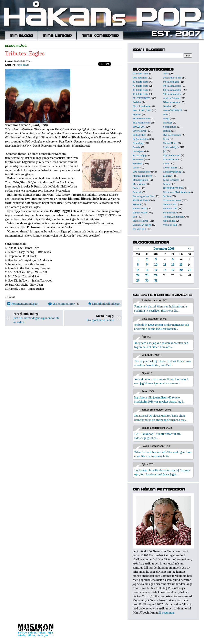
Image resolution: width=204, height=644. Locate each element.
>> (189, 249)
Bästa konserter (172, 102)
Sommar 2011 (170, 204)
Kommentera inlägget (23, 304)
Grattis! (137, 147)
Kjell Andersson (172, 155)
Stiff (135, 217)
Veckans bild (170, 225)
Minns (167, 184)
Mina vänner (140, 184)
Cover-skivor (139, 131)
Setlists (167, 196)
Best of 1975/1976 (172, 110)
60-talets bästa (171, 82)
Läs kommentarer (62, 304)
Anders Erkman (172, 98)
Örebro (136, 188)
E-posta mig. (167, 613)
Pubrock (137, 192)
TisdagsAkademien (173, 217)
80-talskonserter (172, 90)
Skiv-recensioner (172, 200)
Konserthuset (170, 159)
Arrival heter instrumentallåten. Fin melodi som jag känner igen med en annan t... (161, 381)
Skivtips (137, 204)
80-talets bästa (140, 90)
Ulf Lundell (169, 221)
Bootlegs (168, 123)
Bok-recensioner (141, 123)
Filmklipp (138, 143)
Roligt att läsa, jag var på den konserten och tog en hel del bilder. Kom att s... (161, 345)
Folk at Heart (170, 143)
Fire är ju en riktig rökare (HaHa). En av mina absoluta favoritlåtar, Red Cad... (163, 363)
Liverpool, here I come (100, 320)
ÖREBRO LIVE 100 (173, 188)
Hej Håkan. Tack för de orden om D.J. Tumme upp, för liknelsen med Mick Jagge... (162, 472)
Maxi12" (168, 176)
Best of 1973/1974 (142, 110)
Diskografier (139, 135)
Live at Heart (170, 168)
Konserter (138, 159)
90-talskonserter (172, 94)
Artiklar (137, 102)
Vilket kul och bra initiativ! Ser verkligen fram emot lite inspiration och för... (163, 454)
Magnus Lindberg (142, 176)
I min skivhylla (171, 147)
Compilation (170, 127)
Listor (136, 168)
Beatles (167, 106)
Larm (166, 163)
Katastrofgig (139, 155)
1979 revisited (140, 78)
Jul (165, 151)
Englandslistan (141, 139)
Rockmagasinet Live (143, 196)
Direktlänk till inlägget (104, 304)
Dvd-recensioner (172, 135)
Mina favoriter (171, 180)
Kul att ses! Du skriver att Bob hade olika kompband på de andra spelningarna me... (160, 418)
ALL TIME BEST (141, 98)
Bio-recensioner (141, 118)
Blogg (166, 118)
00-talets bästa (141, 73)
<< (138, 249)
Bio (165, 114)
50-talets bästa (140, 82)
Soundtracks (170, 213)
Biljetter (137, 114)
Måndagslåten (140, 180)
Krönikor (137, 163)
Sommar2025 (140, 213)
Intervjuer (138, 151)
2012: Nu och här (172, 78)
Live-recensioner (142, 172)
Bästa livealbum (141, 106)
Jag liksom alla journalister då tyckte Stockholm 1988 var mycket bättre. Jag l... (159, 399)
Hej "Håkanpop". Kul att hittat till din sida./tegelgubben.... (157, 436)
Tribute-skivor (22, 65)
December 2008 (164, 249)
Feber (166, 139)
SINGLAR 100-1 (141, 200)
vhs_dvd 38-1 (139, 229)
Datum (167, 131)
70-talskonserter (172, 86)
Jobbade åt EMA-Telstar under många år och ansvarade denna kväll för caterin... (162, 327)
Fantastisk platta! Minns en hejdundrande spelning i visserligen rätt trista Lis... (161, 309)
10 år (166, 73)
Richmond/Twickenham (176, 192)
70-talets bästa (140, 86)
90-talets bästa (140, 94)
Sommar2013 (140, 208)
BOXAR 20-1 (139, 127)
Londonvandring (172, 172)
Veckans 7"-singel (142, 225)
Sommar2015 (170, 208)
